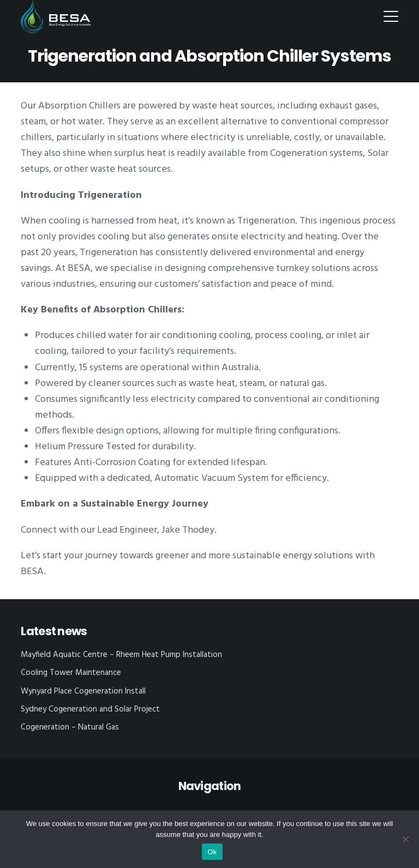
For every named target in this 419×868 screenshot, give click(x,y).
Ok (212, 852)
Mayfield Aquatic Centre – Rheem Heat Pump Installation (121, 655)
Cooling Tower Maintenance (71, 673)
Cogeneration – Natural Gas (70, 727)
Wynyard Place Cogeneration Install (83, 691)
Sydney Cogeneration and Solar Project (90, 709)
